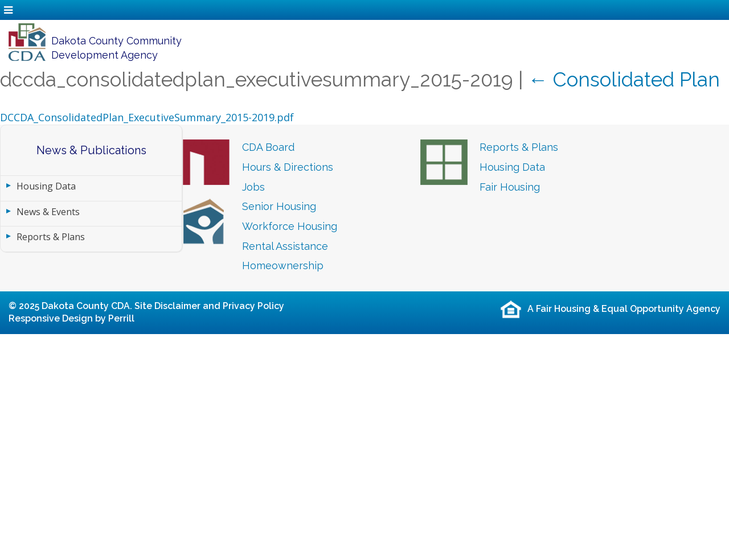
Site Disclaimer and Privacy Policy (209, 306)
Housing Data (46, 186)
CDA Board (268, 147)
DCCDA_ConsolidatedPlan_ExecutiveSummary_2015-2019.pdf (147, 117)
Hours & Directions (288, 167)
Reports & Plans (51, 237)
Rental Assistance (285, 246)
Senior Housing (279, 206)
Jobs (253, 187)
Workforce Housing (290, 226)
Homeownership (283, 265)
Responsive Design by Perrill (71, 318)
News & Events (48, 212)
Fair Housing (510, 187)
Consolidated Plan (624, 79)
